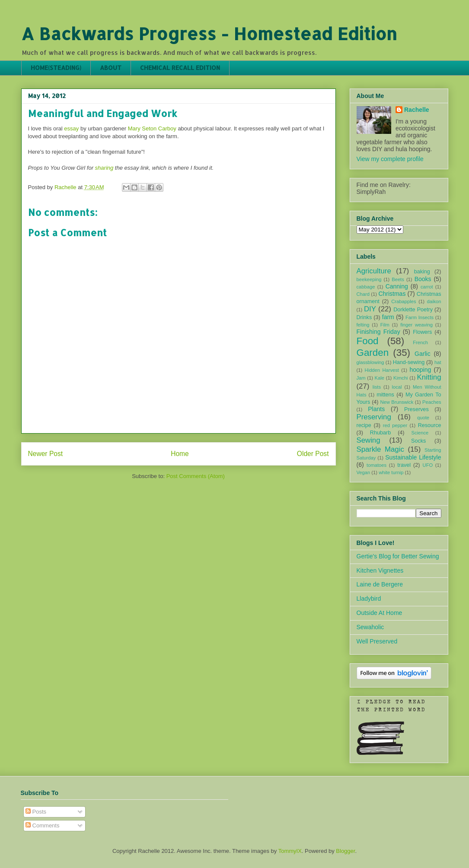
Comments (42, 825)
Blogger (345, 851)
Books (423, 279)
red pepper (395, 425)
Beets (398, 279)
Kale (380, 378)
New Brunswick (397, 402)
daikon (434, 301)
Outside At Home (380, 613)
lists (377, 387)
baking (422, 272)
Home (180, 454)
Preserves (416, 409)
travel (404, 465)
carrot (427, 287)
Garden (373, 353)
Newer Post (46, 454)
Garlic (423, 354)
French (420, 342)
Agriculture (374, 271)
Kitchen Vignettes (380, 570)
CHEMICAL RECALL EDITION (180, 68)
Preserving (374, 417)
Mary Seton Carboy (152, 128)
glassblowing (370, 362)
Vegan (364, 472)
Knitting (429, 377)
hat (438, 362)
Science (420, 433)
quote (423, 418)
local (397, 387)
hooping (420, 370)
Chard (363, 294)
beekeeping (369, 279)
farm (388, 317)
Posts (36, 812)
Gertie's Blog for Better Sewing (398, 556)
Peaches (432, 402)
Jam (361, 378)
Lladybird (369, 599)
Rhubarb (380, 433)
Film (385, 325)
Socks (418, 441)
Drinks (364, 317)
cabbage (366, 287)
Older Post (313, 454)
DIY (370, 309)
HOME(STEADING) (56, 68)
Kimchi (401, 378)
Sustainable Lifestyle (413, 457)
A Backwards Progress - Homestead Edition (209, 33)
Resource (430, 425)
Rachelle (417, 110)
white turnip (391, 472)
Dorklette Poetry (413, 310)
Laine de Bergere (380, 584)
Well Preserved (377, 641)
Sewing (368, 440)
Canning (397, 286)
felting (363, 325)
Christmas (392, 294)
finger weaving (416, 325)
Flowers (422, 332)
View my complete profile (390, 159)
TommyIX (290, 851)
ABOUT (111, 68)
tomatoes (376, 465)
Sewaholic (370, 627)
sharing (104, 168)
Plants (376, 409)
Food (368, 341)
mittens (385, 395)
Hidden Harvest (382, 370)
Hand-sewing (409, 362)
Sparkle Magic (380, 449)
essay (71, 128)
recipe (364, 425)
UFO (428, 465)
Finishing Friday (378, 332)
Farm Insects (420, 317)
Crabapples (404, 301)
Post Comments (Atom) (196, 476)
